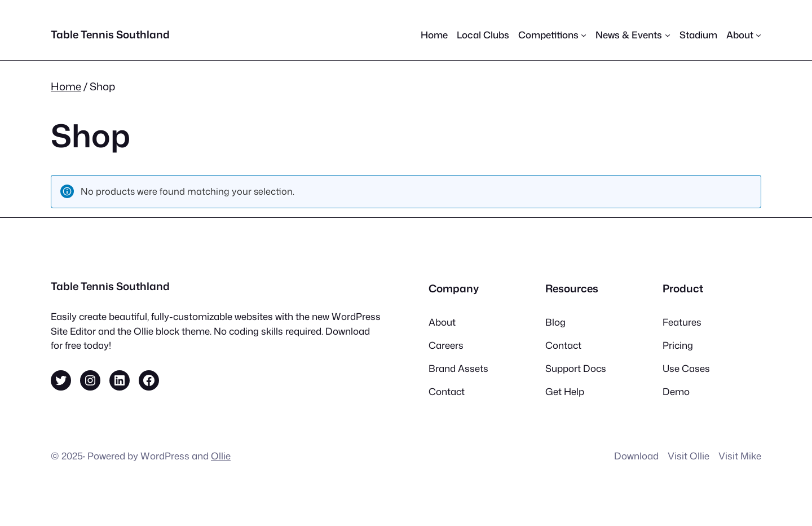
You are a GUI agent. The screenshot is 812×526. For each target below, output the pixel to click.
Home (66, 86)
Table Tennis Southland (110, 34)
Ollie (221, 456)
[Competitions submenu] (552, 35)
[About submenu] (744, 35)
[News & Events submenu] (633, 35)
